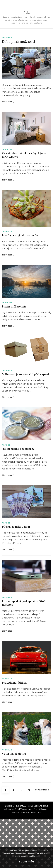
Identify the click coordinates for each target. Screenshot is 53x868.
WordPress (36, 813)
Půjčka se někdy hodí (16, 527)
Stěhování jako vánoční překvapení (25, 375)
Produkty (7, 150)
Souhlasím (27, 862)
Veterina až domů (14, 754)
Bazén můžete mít (14, 307)
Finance (6, 445)
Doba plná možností (18, 42)
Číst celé (8, 102)
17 (30, 789)
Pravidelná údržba (14, 683)
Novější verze (42, 790)
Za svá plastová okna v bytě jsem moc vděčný (24, 156)
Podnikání (7, 37)
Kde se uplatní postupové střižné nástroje (24, 603)
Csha (27, 13)
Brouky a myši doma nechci (21, 236)
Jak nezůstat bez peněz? (18, 449)
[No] (50, 858)
